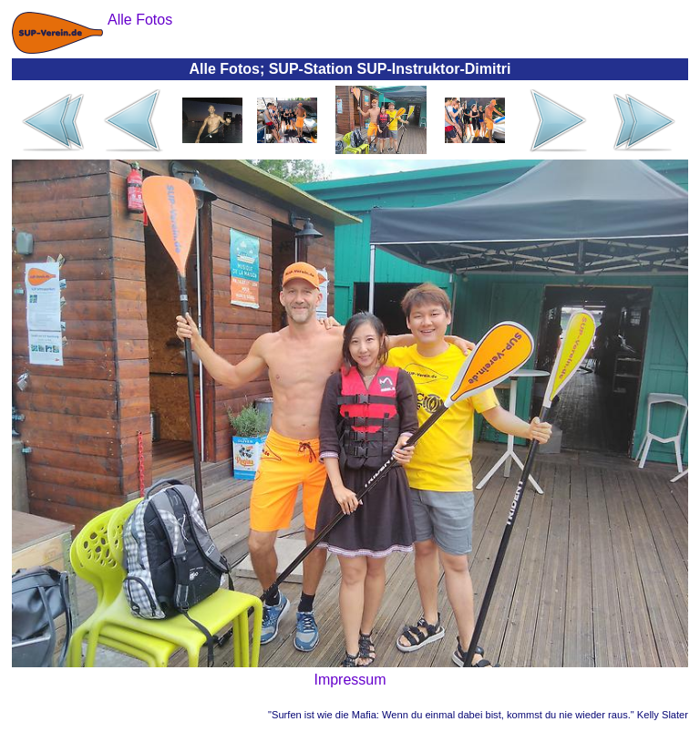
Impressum (350, 680)
